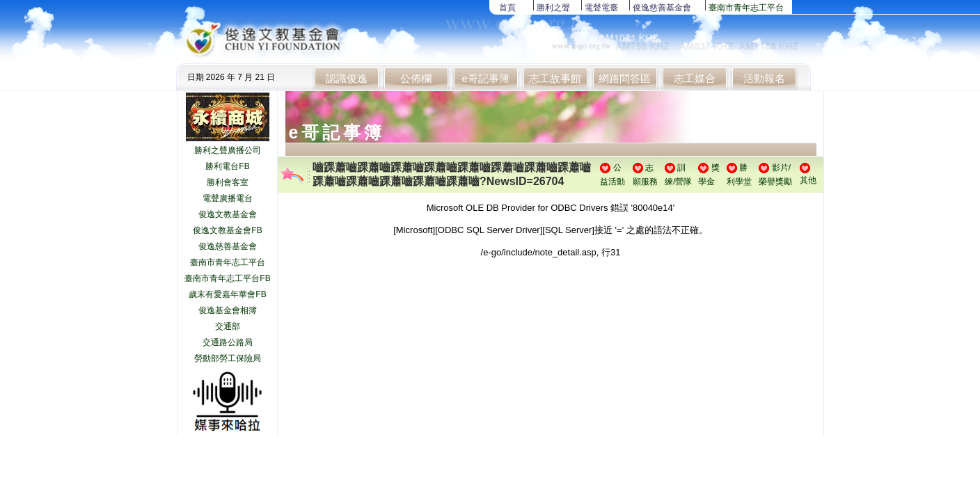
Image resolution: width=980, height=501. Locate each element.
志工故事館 (555, 78)
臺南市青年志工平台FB (227, 278)
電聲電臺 (601, 8)
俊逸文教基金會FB (227, 230)
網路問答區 (625, 78)
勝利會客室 (228, 182)
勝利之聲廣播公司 (228, 150)
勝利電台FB (227, 166)
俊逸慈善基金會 (662, 8)
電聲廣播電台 (228, 198)
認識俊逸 (347, 78)
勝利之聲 (553, 8)
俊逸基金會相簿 (228, 310)
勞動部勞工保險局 (228, 358)
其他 (808, 180)
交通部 (228, 326)
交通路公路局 (228, 342)
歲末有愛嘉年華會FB (227, 294)
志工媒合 (695, 78)
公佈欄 (416, 78)
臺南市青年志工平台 (746, 8)
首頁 (507, 8)
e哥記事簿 (485, 78)
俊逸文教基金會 (228, 214)
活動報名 (764, 78)
